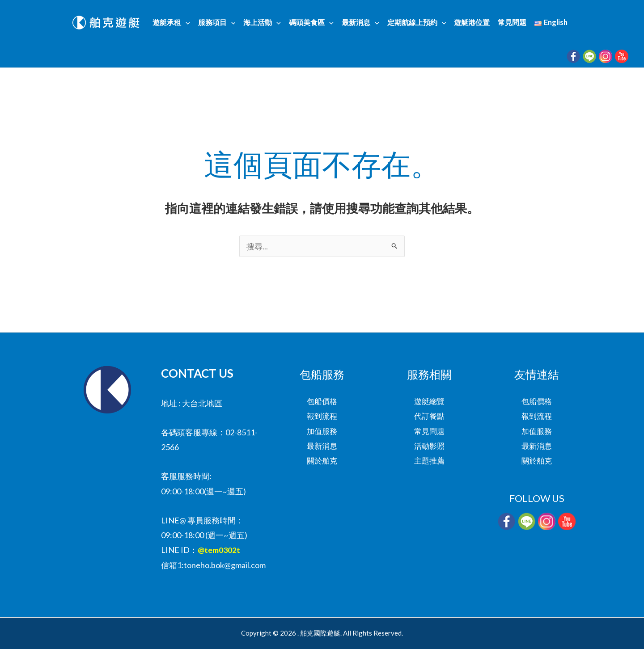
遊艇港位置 (470, 23)
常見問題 (509, 23)
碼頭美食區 (312, 23)
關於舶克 (322, 461)
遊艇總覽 (429, 401)
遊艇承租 (175, 23)
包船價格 (322, 401)
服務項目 (220, 23)
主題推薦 (429, 461)
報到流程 (322, 416)
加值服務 (322, 431)
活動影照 (429, 446)
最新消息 (360, 23)
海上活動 (264, 23)
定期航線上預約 (416, 23)
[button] (189, 23)
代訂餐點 (429, 416)
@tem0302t (219, 550)
